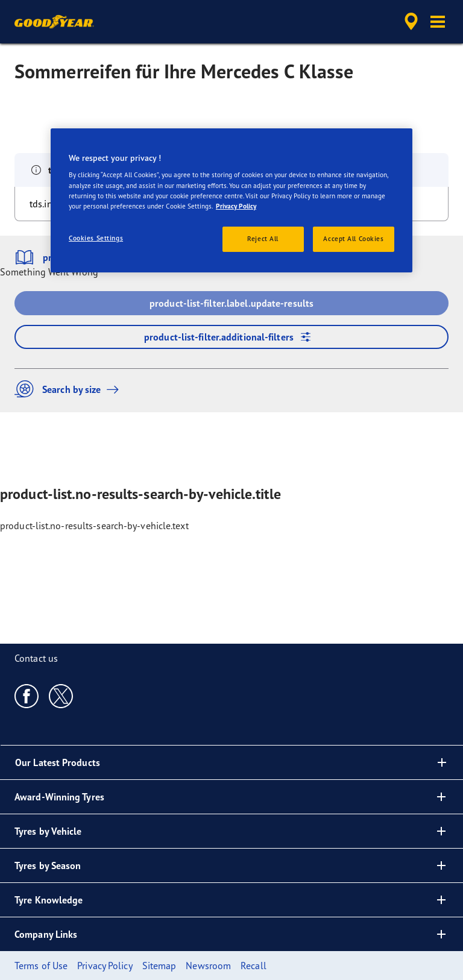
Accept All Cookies (353, 239)
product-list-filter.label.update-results (231, 303)
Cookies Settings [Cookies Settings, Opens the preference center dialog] (96, 238)
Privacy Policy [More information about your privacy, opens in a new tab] (236, 206)
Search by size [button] (70, 389)
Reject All (263, 239)
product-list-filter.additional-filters (231, 337)
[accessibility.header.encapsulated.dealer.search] (409, 22)
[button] (438, 22)
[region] (231, 200)
